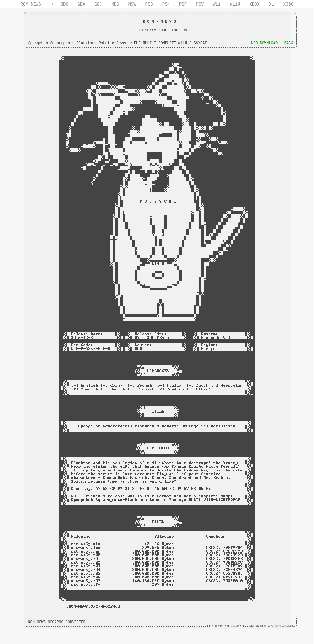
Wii (217, 4)
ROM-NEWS (31, 4)
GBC (98, 4)
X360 (289, 4)
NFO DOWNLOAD (264, 43)
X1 (272, 4)
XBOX (255, 4)
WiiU (235, 4)
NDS (115, 4)
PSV (200, 4)
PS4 (166, 4)
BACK (289, 43)
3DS (65, 4)
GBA (81, 4)
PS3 (149, 4)
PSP (183, 4)
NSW (132, 4)
